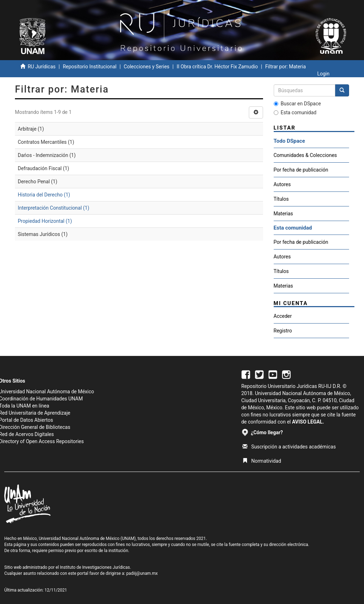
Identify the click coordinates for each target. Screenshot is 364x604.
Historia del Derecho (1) (44, 195)
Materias (283, 214)
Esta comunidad (295, 112)
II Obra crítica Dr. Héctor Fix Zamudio (217, 67)
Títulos (281, 199)
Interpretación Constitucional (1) (53, 208)
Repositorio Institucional (90, 67)
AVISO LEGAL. (308, 422)
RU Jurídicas (42, 67)
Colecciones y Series (146, 67)
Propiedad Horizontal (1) (45, 221)
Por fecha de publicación (301, 170)
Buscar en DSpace (297, 104)
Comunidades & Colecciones (305, 155)
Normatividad (262, 461)
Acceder (283, 316)
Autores (282, 184)
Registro (283, 331)
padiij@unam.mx (142, 573)
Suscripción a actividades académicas (289, 447)
